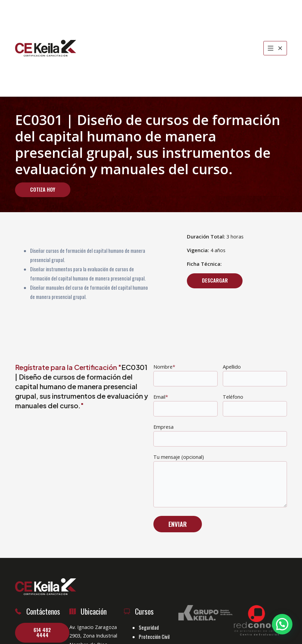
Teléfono (255, 405)
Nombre (186, 375)
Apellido (255, 375)
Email (186, 405)
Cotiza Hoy (43, 189)
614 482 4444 (42, 632)
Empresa (220, 435)
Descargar (215, 280)
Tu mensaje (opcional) (220, 482)
